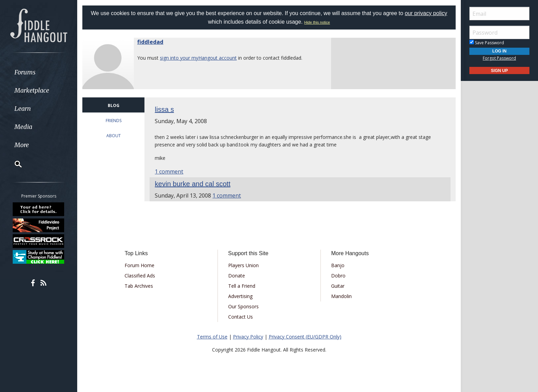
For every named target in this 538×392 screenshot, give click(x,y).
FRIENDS (114, 121)
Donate (237, 276)
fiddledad (150, 42)
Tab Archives (139, 286)
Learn (23, 109)
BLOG (114, 105)
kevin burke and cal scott (192, 184)
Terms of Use (212, 337)
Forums (25, 72)
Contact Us (241, 317)
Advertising (240, 296)
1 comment (169, 171)
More (22, 145)
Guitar (338, 286)
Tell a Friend (242, 286)
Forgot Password (499, 58)
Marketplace (32, 90)
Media (23, 127)
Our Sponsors (243, 306)
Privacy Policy (248, 337)
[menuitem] (39, 72)
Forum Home (139, 265)
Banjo (338, 265)
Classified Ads (140, 276)
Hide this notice (317, 22)
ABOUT (114, 136)
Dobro (338, 276)
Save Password (487, 43)
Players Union (243, 265)
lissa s (164, 109)
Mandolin (341, 296)
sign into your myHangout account (198, 58)
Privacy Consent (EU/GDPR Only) (305, 337)
